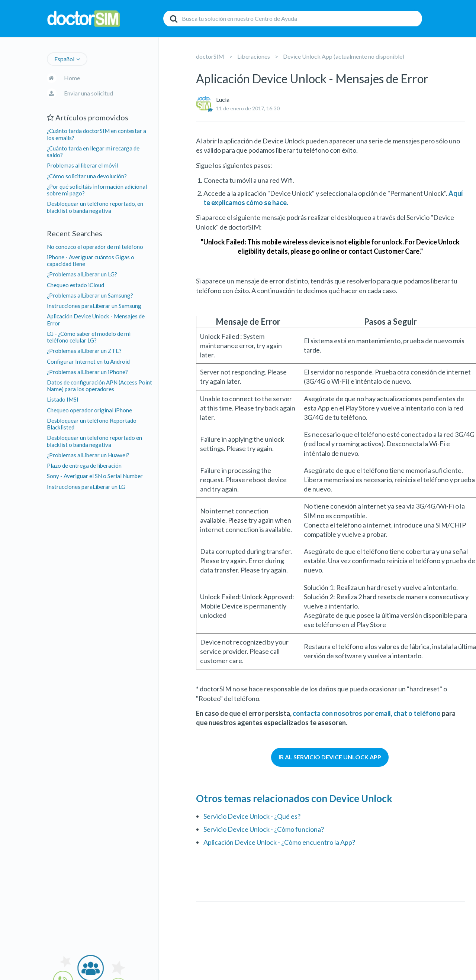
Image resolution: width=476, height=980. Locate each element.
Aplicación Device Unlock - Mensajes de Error (96, 319)
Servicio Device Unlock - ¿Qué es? (252, 816)
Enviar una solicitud (89, 93)
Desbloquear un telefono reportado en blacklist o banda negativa (94, 441)
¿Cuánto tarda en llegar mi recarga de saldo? (93, 152)
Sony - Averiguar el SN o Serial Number (95, 476)
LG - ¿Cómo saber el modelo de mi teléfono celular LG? (89, 337)
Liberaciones (254, 56)
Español (64, 59)
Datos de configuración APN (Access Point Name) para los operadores (99, 386)
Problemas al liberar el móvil (82, 165)
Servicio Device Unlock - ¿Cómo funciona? (264, 829)
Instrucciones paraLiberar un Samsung (94, 306)
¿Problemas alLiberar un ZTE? (84, 351)
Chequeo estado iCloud (75, 285)
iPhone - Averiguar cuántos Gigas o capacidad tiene (91, 260)
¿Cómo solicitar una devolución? (87, 176)
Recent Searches (75, 233)
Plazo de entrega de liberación (84, 465)
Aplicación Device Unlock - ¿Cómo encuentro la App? (279, 842)
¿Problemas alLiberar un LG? (82, 274)
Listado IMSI (63, 399)
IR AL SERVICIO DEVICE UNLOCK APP (330, 757)
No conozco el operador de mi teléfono (95, 247)
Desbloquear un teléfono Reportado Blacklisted (92, 424)
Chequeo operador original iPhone (89, 410)
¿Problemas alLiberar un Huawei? (88, 455)
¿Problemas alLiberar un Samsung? (90, 295)
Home (72, 78)
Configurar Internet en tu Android (88, 361)
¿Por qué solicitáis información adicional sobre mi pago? (97, 190)
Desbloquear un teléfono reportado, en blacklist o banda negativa (95, 207)
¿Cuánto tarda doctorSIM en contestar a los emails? (97, 134)
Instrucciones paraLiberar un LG (86, 487)
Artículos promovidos (88, 117)
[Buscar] (293, 19)
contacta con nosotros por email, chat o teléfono (367, 713)
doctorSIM (210, 56)
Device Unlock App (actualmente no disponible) (344, 56)
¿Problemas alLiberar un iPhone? (87, 372)
